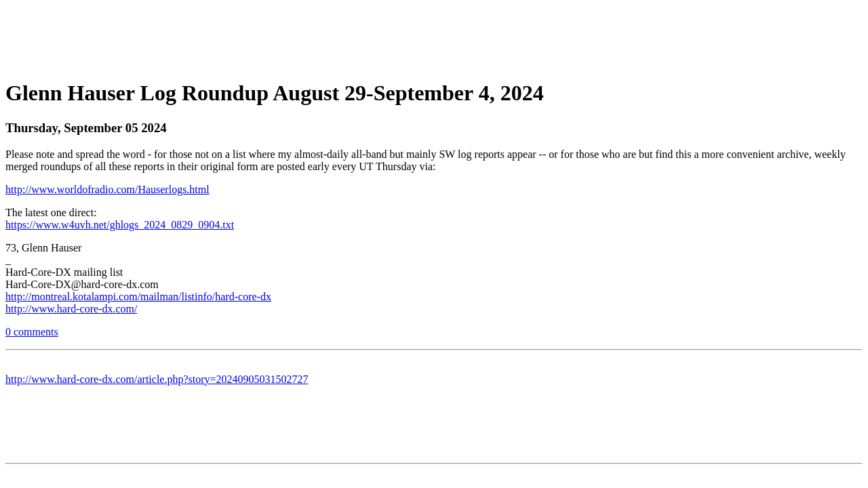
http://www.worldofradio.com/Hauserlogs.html (107, 189)
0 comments (32, 332)
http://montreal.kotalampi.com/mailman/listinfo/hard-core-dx (138, 297)
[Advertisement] (434, 36)
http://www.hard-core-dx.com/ (71, 309)
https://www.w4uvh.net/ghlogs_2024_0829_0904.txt (120, 225)
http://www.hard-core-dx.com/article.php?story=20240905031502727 (157, 379)
